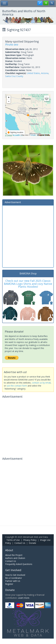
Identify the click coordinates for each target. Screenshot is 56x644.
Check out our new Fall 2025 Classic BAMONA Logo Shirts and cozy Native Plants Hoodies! (28, 284)
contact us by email (41, 383)
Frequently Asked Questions (19, 564)
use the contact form (17, 386)
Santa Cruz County (14, 76)
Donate (32, 543)
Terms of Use (13, 540)
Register (9, 584)
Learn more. (24, 598)
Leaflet (18, 135)
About (9, 550)
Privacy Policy (30, 540)
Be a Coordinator (14, 578)
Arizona (45, 73)
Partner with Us (13, 581)
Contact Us (20, 543)
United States (33, 73)
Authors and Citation (15, 558)
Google (33, 135)
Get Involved (13, 570)
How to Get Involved (15, 575)
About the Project (14, 555)
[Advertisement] (28, 236)
